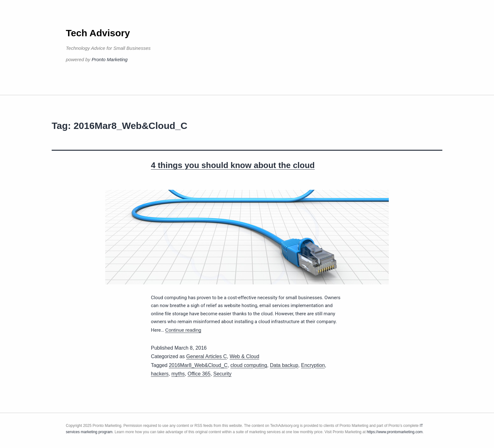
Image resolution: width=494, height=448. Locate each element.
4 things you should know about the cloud (233, 165)
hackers (160, 374)
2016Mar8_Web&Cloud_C (198, 365)
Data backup (284, 365)
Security (222, 374)
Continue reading (183, 330)
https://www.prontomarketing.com (395, 432)
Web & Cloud (244, 356)
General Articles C (207, 356)
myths (178, 374)
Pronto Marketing (110, 59)
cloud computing (249, 365)
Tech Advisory (98, 33)
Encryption (313, 365)
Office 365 (199, 374)
